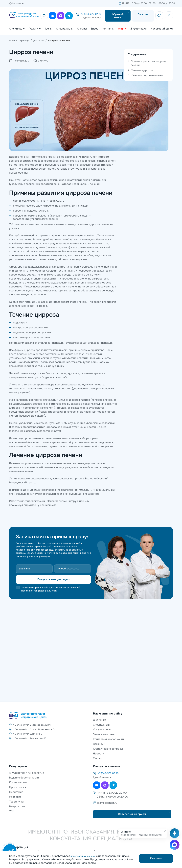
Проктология (18, 787)
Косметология (18, 782)
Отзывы (82, 29)
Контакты (108, 29)
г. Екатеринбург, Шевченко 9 (28, 734)
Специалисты (65, 29)
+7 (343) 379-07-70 (91, 14)
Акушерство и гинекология (27, 773)
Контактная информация (109, 739)
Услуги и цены (102, 729)
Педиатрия (16, 792)
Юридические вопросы (108, 749)
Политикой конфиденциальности (39, 591)
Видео (94, 29)
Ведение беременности (24, 778)
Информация (138, 29)
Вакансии (99, 744)
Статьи (97, 758)
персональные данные (83, 856)
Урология (15, 797)
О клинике (100, 720)
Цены (49, 29)
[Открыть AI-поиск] (174, 835)
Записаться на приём (132, 814)
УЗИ (12, 811)
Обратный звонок (118, 16)
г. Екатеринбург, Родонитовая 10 (30, 738)
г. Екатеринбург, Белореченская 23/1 (32, 725)
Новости (99, 754)
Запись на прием (104, 734)
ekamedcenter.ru (107, 803)
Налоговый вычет (162, 29)
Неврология (17, 806)
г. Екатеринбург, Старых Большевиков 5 (34, 729)
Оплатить (143, 14)
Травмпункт (16, 802)
